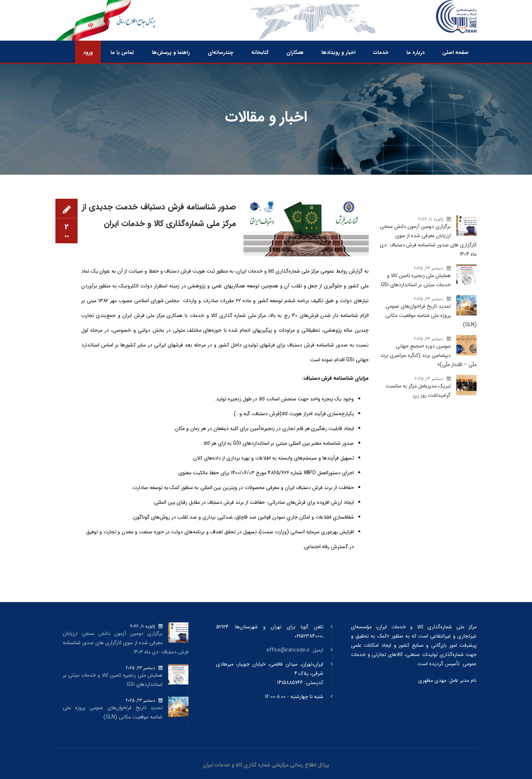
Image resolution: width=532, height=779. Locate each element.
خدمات (381, 52)
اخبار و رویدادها (338, 52)
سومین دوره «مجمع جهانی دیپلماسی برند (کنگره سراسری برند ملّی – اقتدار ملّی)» (428, 355)
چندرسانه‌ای (221, 52)
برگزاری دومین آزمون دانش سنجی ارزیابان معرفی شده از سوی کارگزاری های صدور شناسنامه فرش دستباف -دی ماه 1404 (428, 240)
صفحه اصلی (455, 52)
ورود (88, 52)
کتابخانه (260, 52)
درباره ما (415, 52)
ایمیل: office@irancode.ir (295, 650)
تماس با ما (122, 52)
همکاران (295, 52)
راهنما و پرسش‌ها (171, 52)
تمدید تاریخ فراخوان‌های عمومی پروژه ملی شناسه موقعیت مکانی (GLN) (431, 315)
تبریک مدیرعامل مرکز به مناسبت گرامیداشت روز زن (418, 391)
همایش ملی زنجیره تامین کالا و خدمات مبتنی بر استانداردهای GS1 (416, 280)
